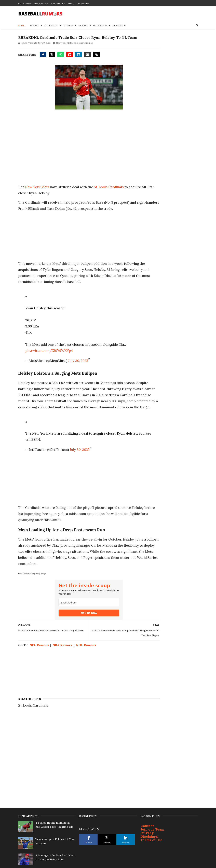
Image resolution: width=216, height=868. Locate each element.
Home (21, 26)
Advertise (84, 4)
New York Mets (64, 50)
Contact (147, 745)
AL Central (51, 26)
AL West (69, 26)
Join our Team (152, 749)
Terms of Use (152, 759)
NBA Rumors (41, 4)
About (71, 4)
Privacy (147, 752)
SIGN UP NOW (79, 626)
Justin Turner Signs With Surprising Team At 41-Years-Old (55, 795)
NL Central (100, 26)
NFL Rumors (24, 4)
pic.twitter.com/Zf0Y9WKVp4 (48, 358)
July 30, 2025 (77, 368)
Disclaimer (150, 756)
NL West (118, 26)
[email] (79, 616)
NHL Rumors (58, 4)
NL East (83, 26)
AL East (34, 26)
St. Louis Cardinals (83, 50)
